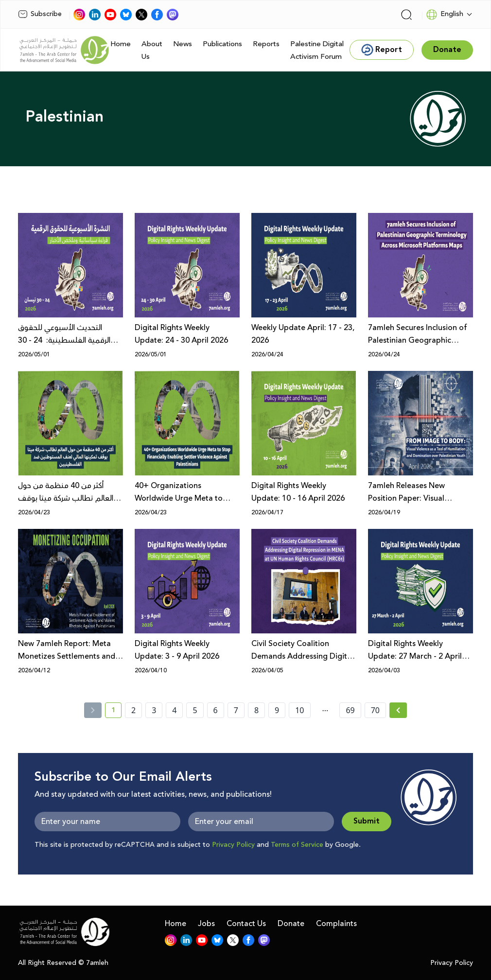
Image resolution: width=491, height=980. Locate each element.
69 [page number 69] (350, 710)
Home (121, 44)
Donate (291, 924)
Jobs (206, 924)
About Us (152, 50)
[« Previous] (93, 710)
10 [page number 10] (299, 710)
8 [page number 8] (256, 710)
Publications (222, 44)
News (183, 44)
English (445, 15)
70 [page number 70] (375, 710)
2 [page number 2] (133, 710)
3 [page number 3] (154, 710)
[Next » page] (398, 710)
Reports (266, 44)
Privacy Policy (233, 845)
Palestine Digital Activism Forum (317, 50)
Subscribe (40, 14)
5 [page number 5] (195, 710)
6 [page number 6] (216, 710)
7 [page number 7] (236, 710)
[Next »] (398, 710)
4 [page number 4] (174, 710)
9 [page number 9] (277, 710)
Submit (367, 821)
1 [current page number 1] (116, 712)
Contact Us (246, 924)
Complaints (336, 924)
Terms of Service (297, 845)
